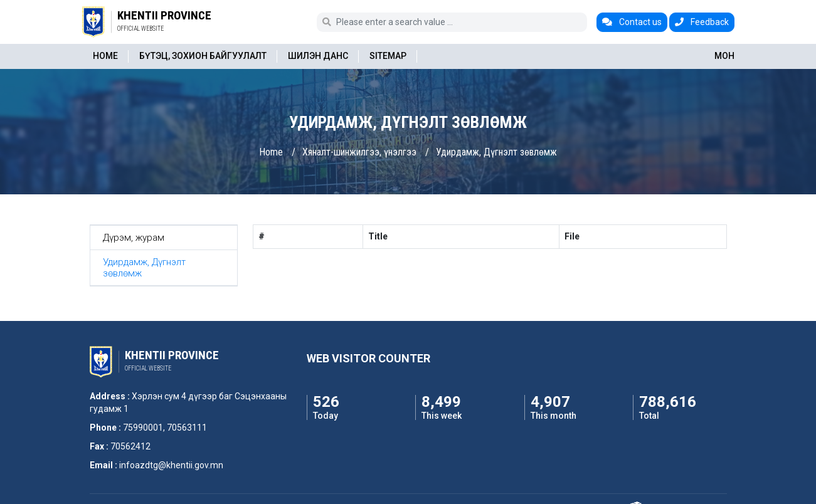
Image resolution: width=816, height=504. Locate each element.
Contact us (632, 22)
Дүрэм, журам (134, 238)
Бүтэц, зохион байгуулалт (203, 56)
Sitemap (388, 56)
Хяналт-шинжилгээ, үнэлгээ (359, 152)
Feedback (702, 22)
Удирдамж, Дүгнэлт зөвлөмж (496, 152)
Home (105, 56)
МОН (724, 56)
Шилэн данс (318, 56)
